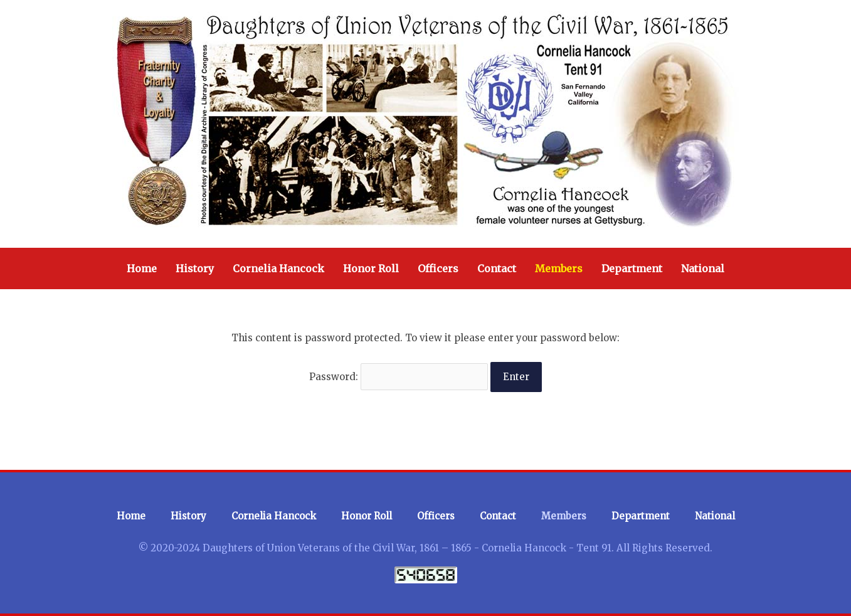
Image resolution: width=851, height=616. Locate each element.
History (195, 268)
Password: (399, 377)
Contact (497, 268)
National (703, 268)
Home (142, 268)
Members (559, 268)
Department (632, 268)
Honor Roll (371, 268)
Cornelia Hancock (278, 268)
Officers (438, 268)
